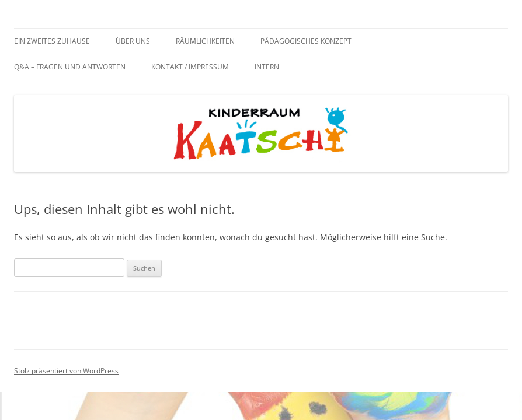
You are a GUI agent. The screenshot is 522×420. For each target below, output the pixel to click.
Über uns (133, 41)
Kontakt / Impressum (190, 67)
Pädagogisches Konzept (306, 41)
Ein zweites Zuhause (52, 41)
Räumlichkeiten (205, 41)
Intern (267, 67)
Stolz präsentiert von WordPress (66, 371)
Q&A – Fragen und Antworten (70, 67)
